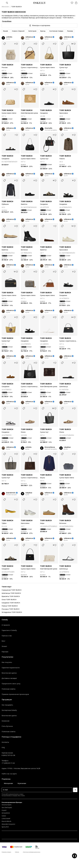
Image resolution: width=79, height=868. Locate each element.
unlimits (9, 37)
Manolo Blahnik (6, 821)
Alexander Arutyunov (8, 824)
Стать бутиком (7, 726)
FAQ (3, 748)
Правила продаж (6, 852)
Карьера (5, 652)
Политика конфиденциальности (32, 852)
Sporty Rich (5, 827)
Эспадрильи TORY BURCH (12, 612)
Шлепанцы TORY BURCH (11, 593)
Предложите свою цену (11, 684)
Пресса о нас (7, 636)
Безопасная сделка (9, 673)
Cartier (4, 816)
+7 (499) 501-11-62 (8, 763)
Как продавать (7, 705)
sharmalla (48, 128)
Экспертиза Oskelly (9, 710)
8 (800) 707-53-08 (8, 755)
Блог (3, 641)
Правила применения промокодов (15, 694)
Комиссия (5, 721)
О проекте (6, 625)
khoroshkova (50, 447)
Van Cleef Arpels (7, 808)
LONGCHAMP (6, 819)
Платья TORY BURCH (10, 606)
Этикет (4, 646)
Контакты (5, 742)
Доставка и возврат (9, 678)
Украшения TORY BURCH (12, 590)
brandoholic (11, 493)
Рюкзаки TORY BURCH (11, 609)
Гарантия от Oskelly (9, 630)
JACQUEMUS (6, 813)
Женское (5, 7)
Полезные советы (8, 689)
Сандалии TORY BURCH (11, 603)
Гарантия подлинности (11, 668)
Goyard (4, 810)
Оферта (17, 852)
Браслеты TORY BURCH (11, 596)
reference (29, 37)
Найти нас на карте (9, 774)
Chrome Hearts (6, 805)
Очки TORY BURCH (9, 600)
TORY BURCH (7, 65)
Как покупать (7, 662)
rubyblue (67, 447)
